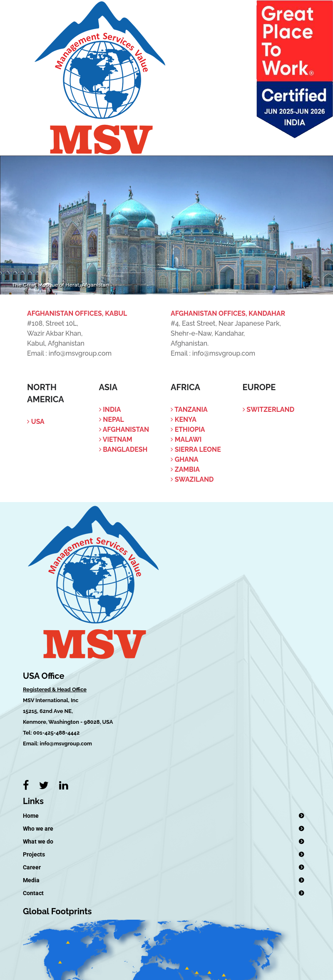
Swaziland (192, 479)
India (110, 410)
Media (31, 880)
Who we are (38, 829)
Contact (33, 893)
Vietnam (116, 439)
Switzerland (269, 410)
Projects (34, 854)
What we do (38, 841)
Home (31, 816)
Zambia (185, 469)
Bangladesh (123, 449)
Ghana (184, 459)
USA (36, 422)
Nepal (112, 419)
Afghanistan (124, 429)
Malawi (186, 439)
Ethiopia (188, 429)
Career (32, 867)
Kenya (184, 419)
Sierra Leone (196, 449)
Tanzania (189, 410)
